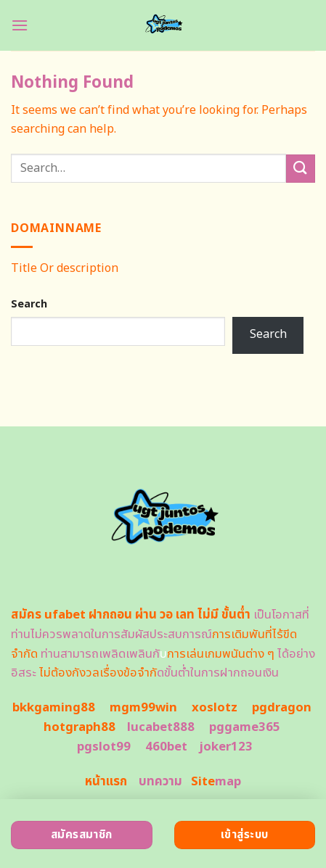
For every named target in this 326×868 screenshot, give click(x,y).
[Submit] (301, 169)
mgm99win (143, 708)
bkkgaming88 (54, 708)
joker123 (226, 747)
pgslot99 (104, 747)
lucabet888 (161, 727)
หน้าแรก (106, 782)
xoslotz (215, 708)
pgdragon (282, 708)
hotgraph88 (80, 727)
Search (29, 304)
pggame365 (245, 727)
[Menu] (20, 25)
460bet (166, 747)
